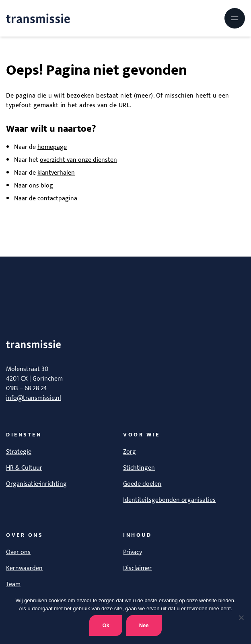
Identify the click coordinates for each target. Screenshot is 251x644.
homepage (52, 147)
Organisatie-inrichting (36, 484)
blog (47, 186)
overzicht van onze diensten (78, 160)
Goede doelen (142, 484)
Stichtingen (139, 468)
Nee (144, 625)
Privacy (133, 552)
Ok (106, 625)
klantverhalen (56, 173)
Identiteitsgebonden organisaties (169, 500)
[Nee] (241, 618)
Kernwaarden (24, 568)
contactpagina (57, 199)
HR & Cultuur (24, 468)
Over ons (18, 552)
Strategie (19, 452)
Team (13, 584)
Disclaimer (137, 568)
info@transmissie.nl (34, 398)
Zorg (130, 452)
